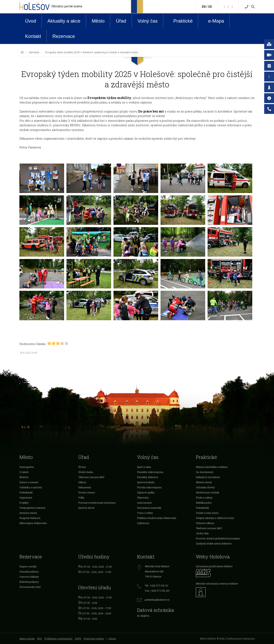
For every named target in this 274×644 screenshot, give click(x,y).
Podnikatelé (26, 492)
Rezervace (64, 36)
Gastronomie (144, 503)
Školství (24, 477)
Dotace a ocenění (29, 482)
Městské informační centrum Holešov (217, 584)
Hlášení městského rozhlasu (212, 467)
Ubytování (143, 498)
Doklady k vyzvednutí (208, 477)
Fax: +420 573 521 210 (157, 591)
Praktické (180, 21)
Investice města (28, 513)
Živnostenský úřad (30, 587)
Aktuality (34, 52)
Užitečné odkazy (205, 523)
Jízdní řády (202, 533)
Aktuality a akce (64, 21)
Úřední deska (86, 472)
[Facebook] (224, 6)
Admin (112, 639)
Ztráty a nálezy (204, 498)
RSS (39, 639)
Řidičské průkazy (29, 582)
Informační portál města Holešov (214, 566)
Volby (81, 498)
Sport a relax (144, 467)
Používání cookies (94, 639)
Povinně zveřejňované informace (97, 503)
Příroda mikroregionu (149, 487)
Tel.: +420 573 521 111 (157, 585)
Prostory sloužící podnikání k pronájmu (218, 538)
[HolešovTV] (228, 6)
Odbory (82, 482)
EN (204, 7)
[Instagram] (232, 6)
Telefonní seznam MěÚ (91, 477)
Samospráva (27, 467)
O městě (24, 472)
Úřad (121, 21)
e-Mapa (213, 21)
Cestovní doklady (29, 577)
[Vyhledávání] (253, 7)
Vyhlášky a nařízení (31, 487)
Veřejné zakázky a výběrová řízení (215, 518)
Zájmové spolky (146, 492)
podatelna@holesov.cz (157, 600)
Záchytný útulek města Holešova (214, 543)
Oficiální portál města (67, 6)
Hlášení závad (204, 482)
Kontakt (33, 36)
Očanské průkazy (29, 572)
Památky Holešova (147, 477)
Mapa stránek (27, 639)
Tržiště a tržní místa (207, 513)
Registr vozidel (28, 566)
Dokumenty (85, 487)
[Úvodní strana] (22, 52)
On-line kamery (205, 472)
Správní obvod (86, 508)
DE (210, 7)
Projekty (24, 503)
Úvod (31, 21)
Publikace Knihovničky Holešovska (157, 518)
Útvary (82, 467)
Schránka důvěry (205, 487)
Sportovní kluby (146, 482)
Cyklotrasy (143, 523)
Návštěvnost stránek (207, 492)
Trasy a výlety (145, 513)
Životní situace (87, 492)
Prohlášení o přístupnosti (58, 639)
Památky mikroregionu (150, 472)
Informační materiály (149, 508)
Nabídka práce (204, 503)
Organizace (26, 498)
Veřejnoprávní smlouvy (32, 508)
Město (98, 21)
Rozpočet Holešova (30, 518)
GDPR (78, 639)
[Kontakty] (247, 7)
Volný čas (148, 21)
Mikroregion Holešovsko (33, 523)
